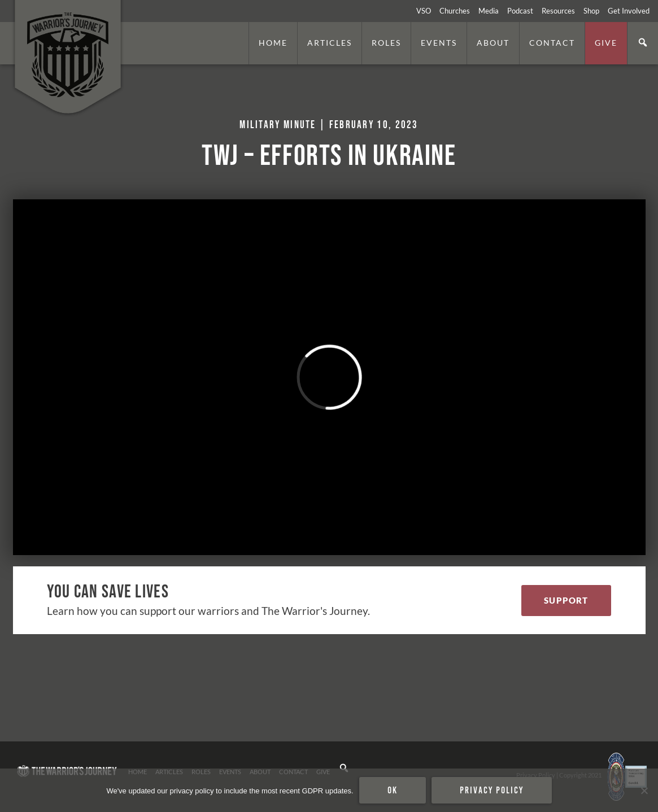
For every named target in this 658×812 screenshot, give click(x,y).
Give (606, 43)
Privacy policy (492, 790)
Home (273, 43)
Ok (393, 790)
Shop (591, 11)
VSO (424, 11)
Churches (455, 11)
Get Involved (629, 11)
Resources (558, 11)
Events (439, 43)
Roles (386, 43)
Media (489, 11)
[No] (644, 791)
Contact (552, 43)
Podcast (520, 11)
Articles (330, 43)
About (493, 43)
